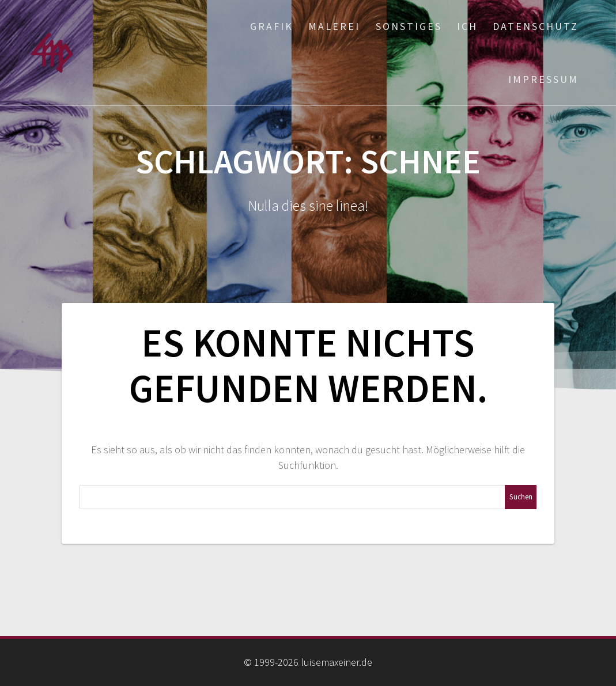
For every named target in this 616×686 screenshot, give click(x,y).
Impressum (543, 79)
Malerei (334, 26)
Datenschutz (536, 26)
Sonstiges (409, 26)
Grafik (272, 26)
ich (467, 26)
